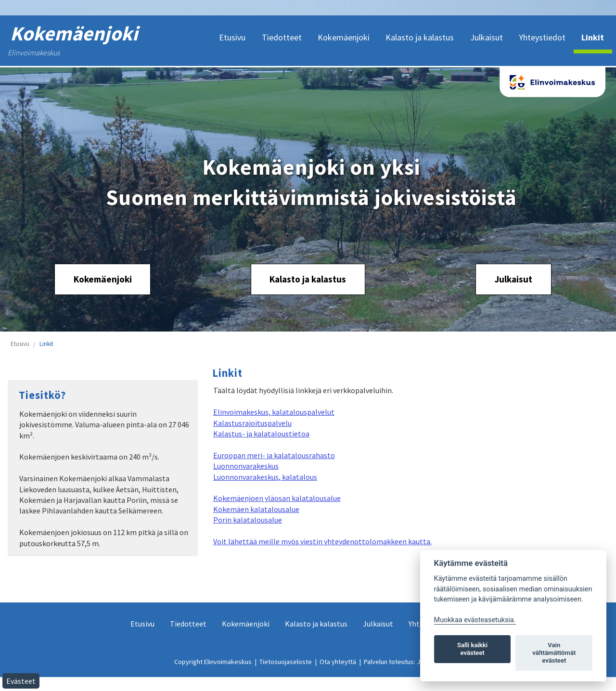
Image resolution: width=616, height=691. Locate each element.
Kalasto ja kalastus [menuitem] (420, 37)
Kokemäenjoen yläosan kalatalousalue (277, 498)
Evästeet (21, 681)
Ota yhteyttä (338, 662)
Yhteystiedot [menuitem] (542, 37)
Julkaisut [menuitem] (487, 37)
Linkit (46, 344)
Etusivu (20, 344)
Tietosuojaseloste (286, 662)
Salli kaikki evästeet (472, 649)
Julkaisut (513, 279)
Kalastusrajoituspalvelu (252, 423)
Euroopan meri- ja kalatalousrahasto (274, 455)
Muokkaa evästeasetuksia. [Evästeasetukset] (475, 620)
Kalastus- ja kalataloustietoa (261, 434)
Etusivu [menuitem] (232, 37)
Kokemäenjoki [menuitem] (344, 37)
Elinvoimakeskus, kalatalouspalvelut (274, 412)
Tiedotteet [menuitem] (282, 37)
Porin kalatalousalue (248, 520)
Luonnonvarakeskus (246, 466)
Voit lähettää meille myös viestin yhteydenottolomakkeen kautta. (322, 541)
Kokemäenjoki (103, 279)
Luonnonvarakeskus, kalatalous (265, 477)
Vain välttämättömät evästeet (554, 653)
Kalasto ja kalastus (308, 279)
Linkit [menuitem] (593, 37)
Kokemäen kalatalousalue (256, 509)
